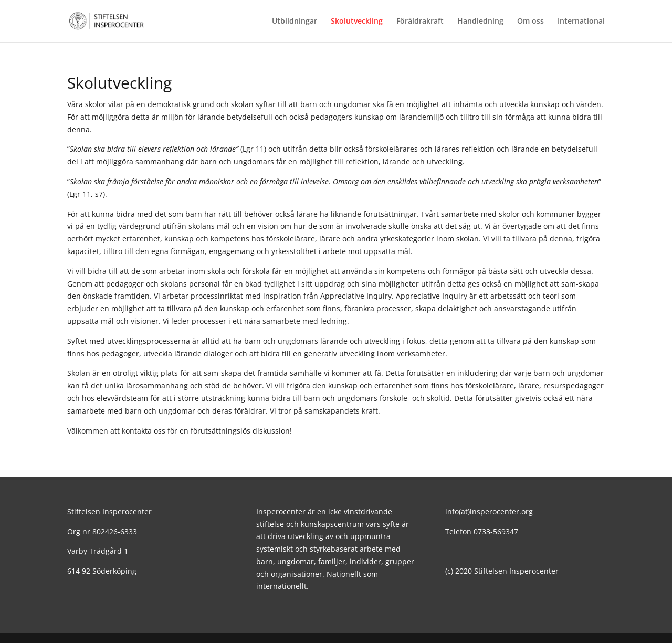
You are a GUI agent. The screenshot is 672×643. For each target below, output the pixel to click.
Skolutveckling (357, 22)
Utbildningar (295, 22)
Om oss (531, 22)
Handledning (480, 22)
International (581, 22)
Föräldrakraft (420, 22)
